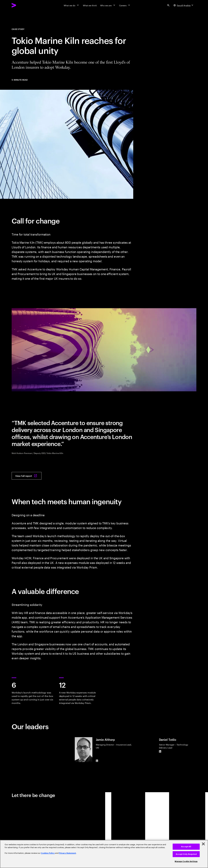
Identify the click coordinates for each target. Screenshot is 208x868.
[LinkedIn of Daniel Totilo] (160, 751)
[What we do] (71, 5)
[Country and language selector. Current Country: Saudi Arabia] (184, 5)
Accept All (186, 847)
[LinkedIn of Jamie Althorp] (97, 761)
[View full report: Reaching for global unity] (27, 476)
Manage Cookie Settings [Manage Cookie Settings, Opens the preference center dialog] (186, 861)
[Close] (203, 844)
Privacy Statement (67, 853)
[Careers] (125, 5)
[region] (104, 854)
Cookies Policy (48, 853)
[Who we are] (108, 5)
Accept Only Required (186, 854)
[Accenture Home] (21, 5)
